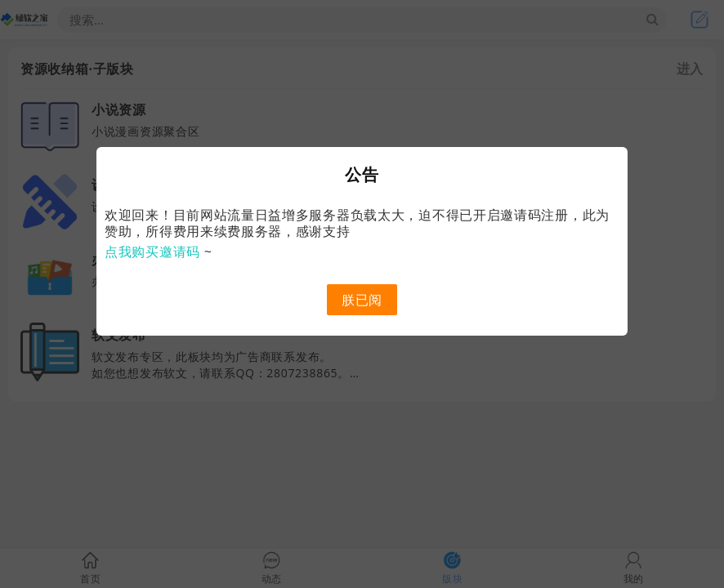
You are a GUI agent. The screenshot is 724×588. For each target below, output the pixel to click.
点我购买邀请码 (152, 252)
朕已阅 (362, 300)
